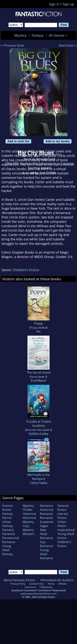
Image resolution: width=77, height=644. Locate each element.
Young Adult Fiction (66, 536)
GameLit (8, 530)
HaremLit (9, 534)
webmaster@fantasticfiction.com (39, 594)
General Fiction (63, 508)
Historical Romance (47, 512)
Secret (34, 377)
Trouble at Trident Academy (39, 424)
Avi (38, 331)
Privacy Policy (18, 584)
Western (29, 534)
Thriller (28, 510)
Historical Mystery (29, 520)
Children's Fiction (26, 270)
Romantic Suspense (47, 520)
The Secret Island (39, 372)
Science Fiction (7, 508)
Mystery (20, 35)
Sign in (54, 4)
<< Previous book (12, 45)
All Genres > (59, 35)
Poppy (38, 323)
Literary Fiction (63, 516)
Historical (29, 514)
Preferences (46, 587)
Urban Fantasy (8, 524)
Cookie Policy (37, 584)
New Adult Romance (46, 534)
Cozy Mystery (28, 528)
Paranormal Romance (10, 540)
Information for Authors (57, 580)
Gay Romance (46, 544)
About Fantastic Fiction (19, 580)
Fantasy (38, 35)
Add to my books (58, 141)
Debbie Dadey (38, 434)
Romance (46, 506)
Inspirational (66, 530)
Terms (51, 584)
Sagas (44, 526)
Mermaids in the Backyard (39, 477)
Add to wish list (18, 141)
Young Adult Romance (46, 554)
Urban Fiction (62, 524)
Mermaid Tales (34, 430)
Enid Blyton (39, 381)
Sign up (68, 4)
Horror (7, 518)
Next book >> (68, 45)
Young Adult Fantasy (8, 550)
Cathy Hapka (39, 483)
